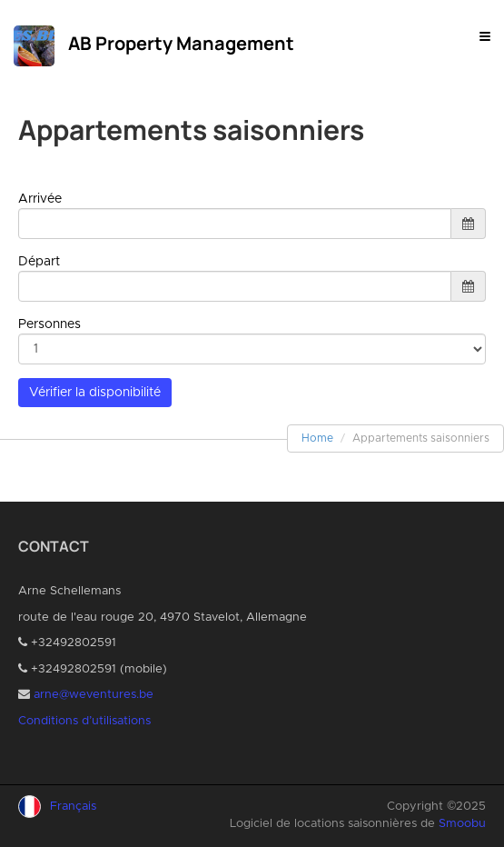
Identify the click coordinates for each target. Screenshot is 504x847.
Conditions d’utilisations (84, 721)
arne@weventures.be (94, 695)
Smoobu (462, 824)
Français (73, 807)
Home (317, 438)
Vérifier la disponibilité (95, 393)
